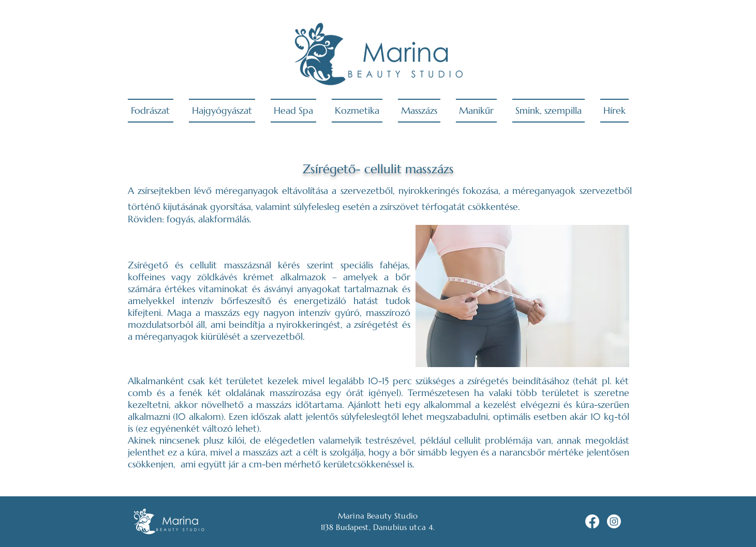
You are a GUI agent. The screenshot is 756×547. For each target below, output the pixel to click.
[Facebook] (592, 521)
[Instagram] (614, 521)
